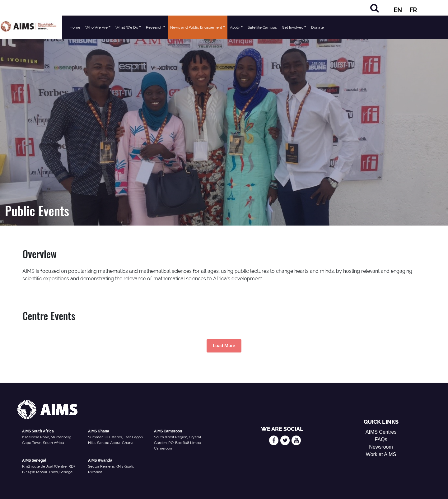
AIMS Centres (381, 432)
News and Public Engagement (196, 27)
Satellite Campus (262, 27)
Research (154, 27)
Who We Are (96, 27)
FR (413, 10)
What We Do (127, 27)
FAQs (381, 439)
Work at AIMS (381, 454)
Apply (235, 27)
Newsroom (381, 447)
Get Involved (293, 27)
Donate (317, 27)
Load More (224, 346)
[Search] (375, 8)
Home (75, 27)
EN (398, 10)
